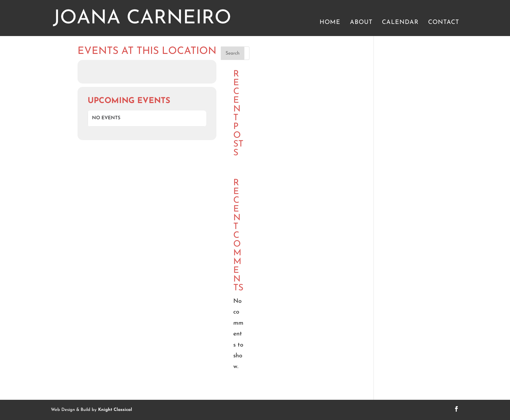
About (361, 23)
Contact (444, 23)
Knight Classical (115, 410)
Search (233, 53)
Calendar (400, 23)
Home (330, 23)
